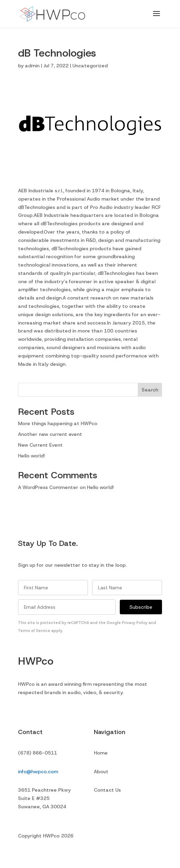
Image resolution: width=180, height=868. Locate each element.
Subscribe (141, 607)
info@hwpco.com (38, 772)
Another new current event (50, 434)
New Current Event (40, 445)
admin (32, 66)
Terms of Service (34, 631)
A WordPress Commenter (48, 487)
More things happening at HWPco (58, 423)
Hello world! (31, 456)
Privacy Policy (135, 623)
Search (150, 390)
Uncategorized (90, 66)
